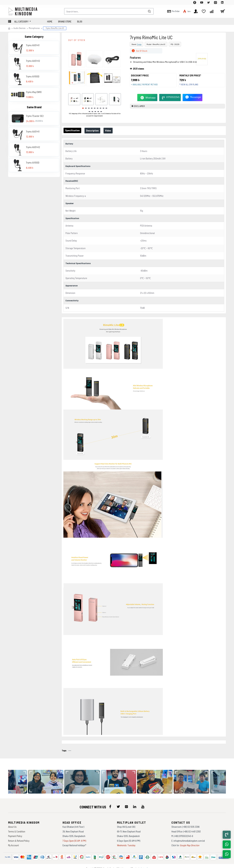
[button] (118, 99)
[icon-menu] (110, 803)
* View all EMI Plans (190, 86)
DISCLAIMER (139, 109)
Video (111, 131)
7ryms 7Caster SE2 (35, 116)
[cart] (223, 11)
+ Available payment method (146, 86)
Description (94, 131)
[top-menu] (11, 2)
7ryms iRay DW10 (34, 92)
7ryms (139, 44)
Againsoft (144, 864)
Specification (73, 130)
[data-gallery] (49, 778)
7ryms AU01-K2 (33, 61)
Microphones (34, 28)
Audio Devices (19, 28)
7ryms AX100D (33, 76)
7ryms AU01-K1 (33, 45)
